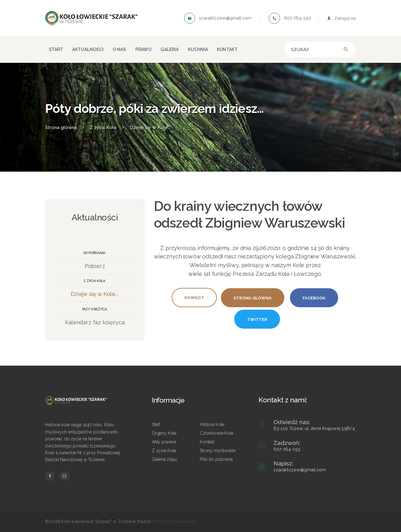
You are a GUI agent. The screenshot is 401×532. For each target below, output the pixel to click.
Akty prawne (164, 442)
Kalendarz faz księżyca (95, 322)
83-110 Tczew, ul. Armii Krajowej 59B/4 (314, 428)
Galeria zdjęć (165, 459)
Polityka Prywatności (174, 521)
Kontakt (207, 442)
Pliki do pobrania (216, 459)
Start (156, 424)
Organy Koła (164, 433)
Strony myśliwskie (217, 451)
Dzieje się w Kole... (150, 127)
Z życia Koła (164, 451)
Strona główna (61, 127)
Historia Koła (212, 424)
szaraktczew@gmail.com (300, 470)
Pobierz (95, 266)
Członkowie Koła (217, 433)
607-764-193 (287, 449)
